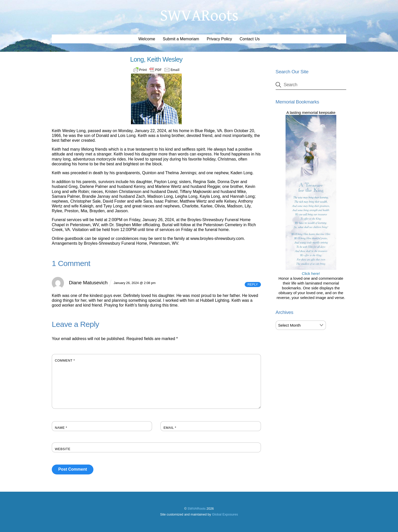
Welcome (147, 39)
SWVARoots (197, 509)
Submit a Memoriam (181, 39)
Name (61, 428)
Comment (65, 360)
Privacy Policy (219, 39)
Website (63, 449)
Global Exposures (225, 514)
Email (170, 428)
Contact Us (250, 39)
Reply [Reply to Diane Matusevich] (253, 284)
